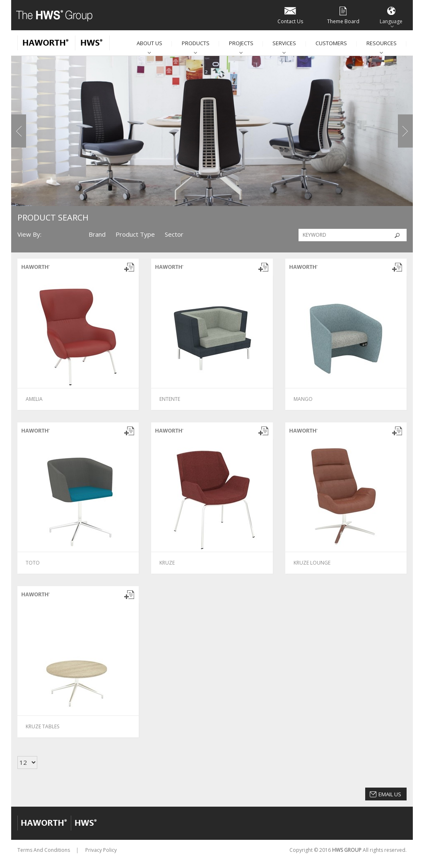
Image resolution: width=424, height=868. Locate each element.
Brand (97, 234)
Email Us (390, 794)
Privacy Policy (101, 850)
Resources (382, 43)
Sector (174, 234)
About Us (149, 43)
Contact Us (290, 15)
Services (284, 43)
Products (196, 43)
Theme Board (343, 15)
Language (391, 15)
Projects (241, 43)
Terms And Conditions (44, 850)
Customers (331, 43)
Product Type (135, 234)
